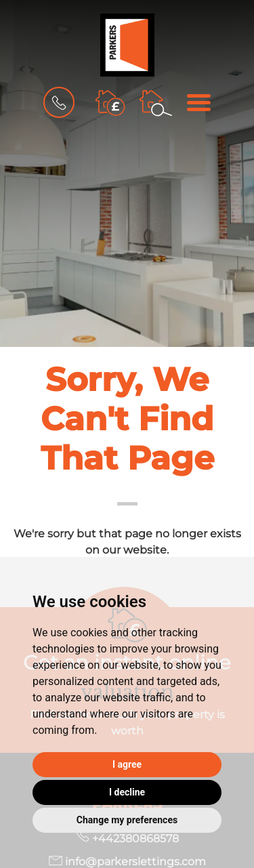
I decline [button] (127, 792)
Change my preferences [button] (127, 820)
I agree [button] (127, 764)
